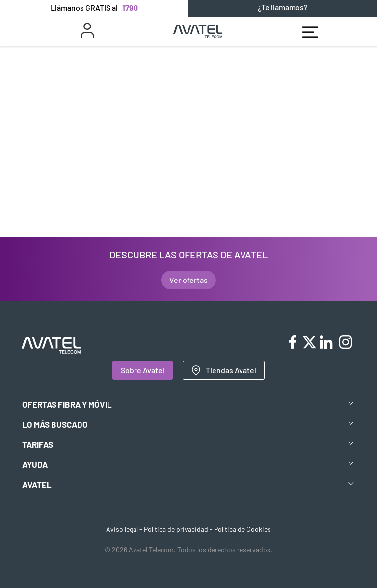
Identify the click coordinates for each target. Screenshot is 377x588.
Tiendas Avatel (224, 370)
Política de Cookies (242, 529)
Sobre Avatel (143, 370)
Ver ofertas (188, 280)
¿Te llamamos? (283, 7)
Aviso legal (122, 529)
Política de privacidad (176, 529)
